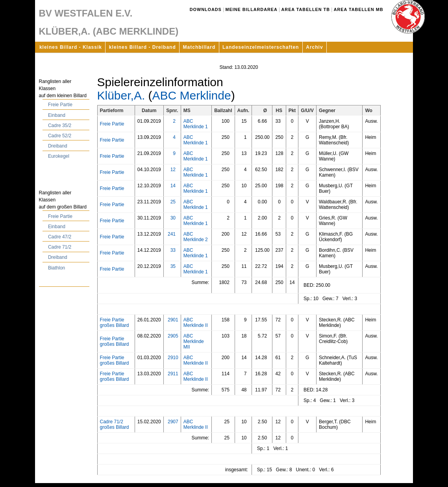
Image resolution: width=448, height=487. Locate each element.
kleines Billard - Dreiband (143, 47)
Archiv (314, 47)
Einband (57, 115)
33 (173, 250)
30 (173, 218)
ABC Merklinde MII (194, 341)
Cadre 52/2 (60, 136)
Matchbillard (199, 47)
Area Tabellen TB (306, 9)
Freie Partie (60, 105)
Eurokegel (59, 156)
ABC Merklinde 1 (196, 124)
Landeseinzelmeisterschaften (261, 47)
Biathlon (56, 268)
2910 (173, 358)
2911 (173, 374)
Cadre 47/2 (60, 237)
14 (173, 186)
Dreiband (58, 146)
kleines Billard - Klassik (71, 47)
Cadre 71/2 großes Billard (115, 424)
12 (173, 170)
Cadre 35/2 (60, 125)
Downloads (206, 9)
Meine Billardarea (252, 9)
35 (173, 266)
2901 (173, 320)
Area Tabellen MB (359, 9)
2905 (173, 336)
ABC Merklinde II (196, 323)
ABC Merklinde (192, 95)
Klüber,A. (121, 95)
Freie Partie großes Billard (115, 323)
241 (172, 234)
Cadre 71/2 (60, 247)
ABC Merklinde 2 (196, 237)
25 (173, 202)
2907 (173, 422)
